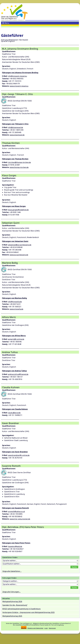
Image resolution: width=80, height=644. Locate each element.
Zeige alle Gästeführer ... (12, 571)
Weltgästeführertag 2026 (12, 601)
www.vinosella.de (16, 309)
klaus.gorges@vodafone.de (18, 210)
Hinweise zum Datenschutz (35, 628)
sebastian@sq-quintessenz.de (20, 245)
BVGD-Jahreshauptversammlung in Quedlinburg (21, 609)
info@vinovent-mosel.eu (17, 76)
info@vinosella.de (15, 302)
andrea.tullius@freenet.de (18, 374)
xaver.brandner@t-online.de (19, 455)
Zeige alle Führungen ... (11, 592)
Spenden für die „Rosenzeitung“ (15, 605)
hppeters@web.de (15, 546)
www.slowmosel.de (17, 135)
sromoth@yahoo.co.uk (16, 511)
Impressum (52, 628)
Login (46, 628)
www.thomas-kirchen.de (19, 167)
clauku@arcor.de (14, 413)
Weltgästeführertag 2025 (12, 616)
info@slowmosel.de (15, 127)
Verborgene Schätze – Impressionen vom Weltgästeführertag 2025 (28, 612)
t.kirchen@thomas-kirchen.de (19, 162)
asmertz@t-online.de (16, 339)
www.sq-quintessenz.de (19, 255)
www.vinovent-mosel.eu (19, 86)
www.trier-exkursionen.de (20, 519)
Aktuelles (24, 628)
